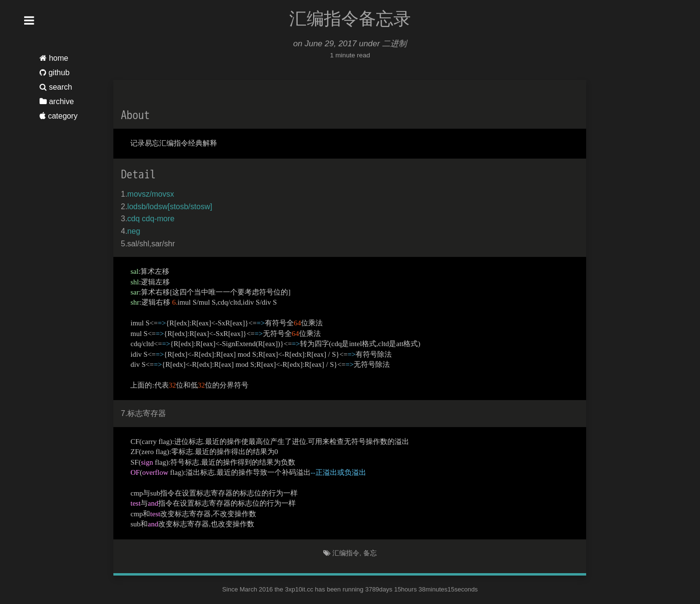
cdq (134, 219)
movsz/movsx (151, 194)
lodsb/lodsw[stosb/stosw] (170, 207)
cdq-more (158, 219)
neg (134, 231)
